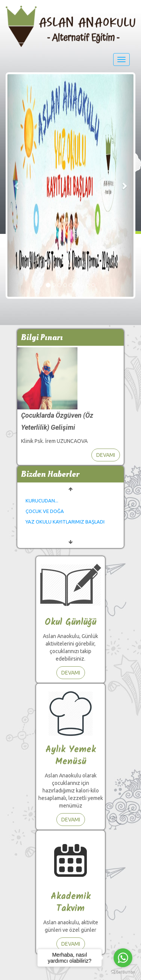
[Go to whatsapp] (123, 958)
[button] (17, 185)
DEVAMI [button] (106, 455)
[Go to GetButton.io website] (123, 972)
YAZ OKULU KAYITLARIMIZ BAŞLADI (65, 522)
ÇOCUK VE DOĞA (45, 511)
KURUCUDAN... (42, 501)
